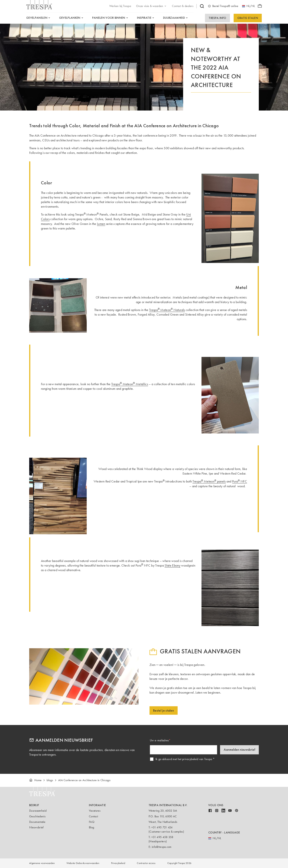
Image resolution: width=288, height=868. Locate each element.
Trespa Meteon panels (209, 481)
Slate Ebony (172, 565)
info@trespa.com (162, 847)
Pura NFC (240, 481)
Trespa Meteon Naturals (167, 310)
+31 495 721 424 (162, 827)
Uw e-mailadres (159, 740)
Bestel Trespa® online (223, 6)
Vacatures (95, 811)
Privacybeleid (118, 863)
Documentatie (37, 822)
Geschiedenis (37, 816)
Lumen (101, 224)
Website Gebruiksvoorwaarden (83, 863)
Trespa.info (217, 18)
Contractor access (146, 863)
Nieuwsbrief (36, 827)
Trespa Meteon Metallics (130, 384)
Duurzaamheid (38, 811)
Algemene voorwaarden (42, 863)
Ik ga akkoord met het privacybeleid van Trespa (184, 759)
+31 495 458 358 (162, 837)
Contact (93, 816)
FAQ (92, 822)
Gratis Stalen (248, 18)
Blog (91, 827)
